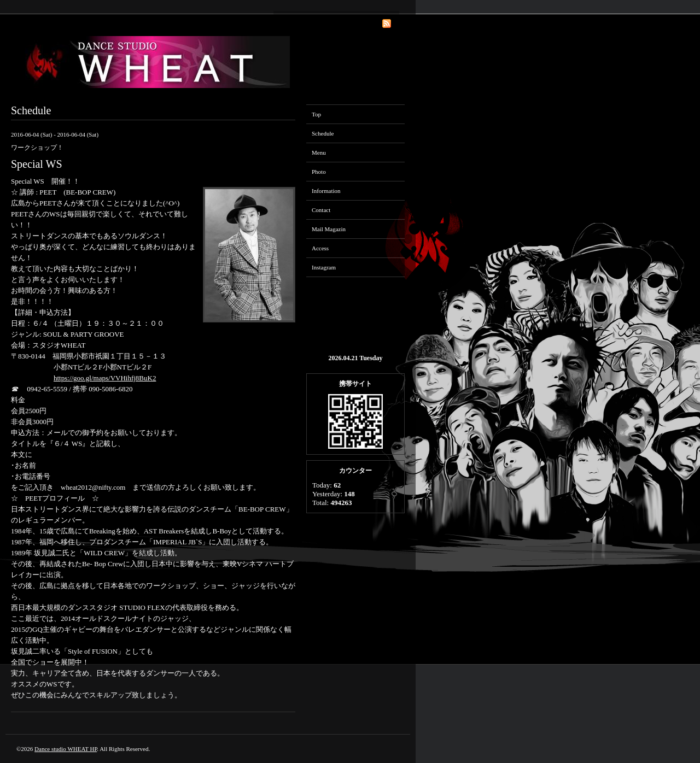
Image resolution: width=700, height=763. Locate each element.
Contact (321, 210)
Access (320, 248)
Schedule (323, 133)
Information (326, 191)
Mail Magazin (329, 229)
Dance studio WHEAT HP (66, 749)
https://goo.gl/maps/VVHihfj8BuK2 (105, 378)
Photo (319, 172)
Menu (319, 152)
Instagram (324, 267)
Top (316, 114)
